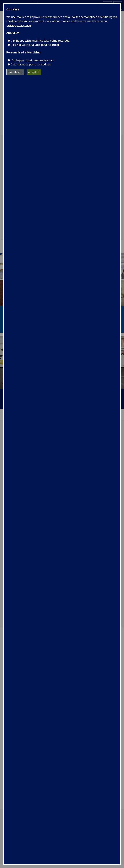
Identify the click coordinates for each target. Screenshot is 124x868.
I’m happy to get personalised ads (33, 60)
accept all (34, 72)
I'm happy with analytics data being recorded (40, 41)
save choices (15, 72)
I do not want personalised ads (31, 64)
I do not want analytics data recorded (35, 45)
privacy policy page (19, 25)
